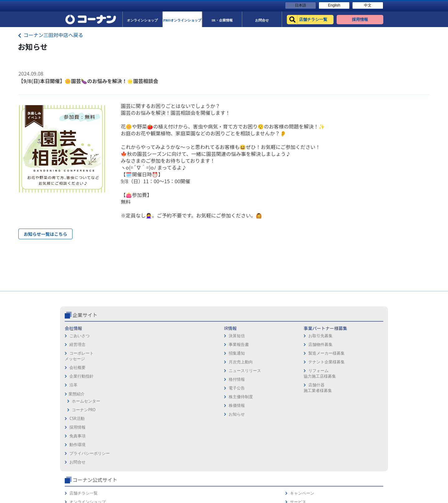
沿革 (73, 411)
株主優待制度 (134, 423)
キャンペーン (360, 354)
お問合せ (235, 389)
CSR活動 (77, 445)
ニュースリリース (138, 397)
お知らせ (130, 440)
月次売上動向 (134, 388)
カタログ (356, 372)
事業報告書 (132, 371)
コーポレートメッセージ (79, 382)
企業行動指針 (82, 402)
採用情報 (235, 354)
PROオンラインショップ (310, 372)
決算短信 (130, 362)
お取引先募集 (186, 362)
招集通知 (130, 379)
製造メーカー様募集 (192, 379)
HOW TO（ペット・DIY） (310, 398)
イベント (296, 389)
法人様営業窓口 (302, 381)
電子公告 (130, 414)
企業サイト (85, 341)
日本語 (301, 5)
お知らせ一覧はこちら (45, 234)
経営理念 (77, 371)
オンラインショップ (306, 363)
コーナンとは (360, 389)
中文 (368, 5)
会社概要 (77, 394)
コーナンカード (362, 381)
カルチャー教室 (302, 415)
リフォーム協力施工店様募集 (185, 400)
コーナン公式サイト (314, 341)
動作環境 (235, 372)
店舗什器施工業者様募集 (183, 414)
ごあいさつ (79, 362)
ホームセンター (86, 427)
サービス (356, 363)
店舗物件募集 (186, 371)
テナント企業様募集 (192, 388)
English (334, 5)
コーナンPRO (84, 436)
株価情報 (130, 432)
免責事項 (235, 363)
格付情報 (130, 405)
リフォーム (298, 407)
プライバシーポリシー (247, 381)
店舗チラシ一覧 (302, 354)
